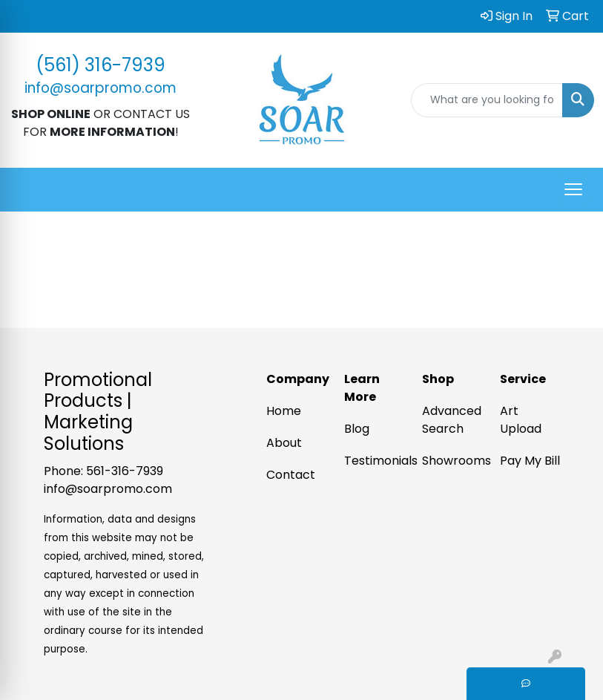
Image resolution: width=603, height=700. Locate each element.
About (284, 443)
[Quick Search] (487, 100)
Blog (357, 429)
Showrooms (452, 461)
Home (284, 411)
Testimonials (374, 461)
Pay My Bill (530, 461)
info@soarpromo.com (108, 489)
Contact (291, 475)
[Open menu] (573, 189)
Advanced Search (452, 420)
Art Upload (521, 420)
